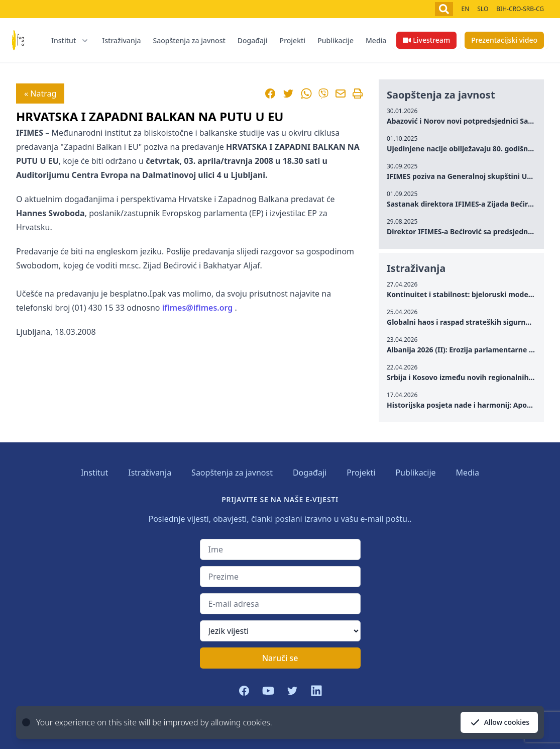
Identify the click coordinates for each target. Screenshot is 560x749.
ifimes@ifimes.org (198, 308)
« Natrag (40, 93)
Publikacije (335, 40)
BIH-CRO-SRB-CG (520, 9)
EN (465, 9)
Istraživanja (121, 40)
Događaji (253, 40)
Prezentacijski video (504, 40)
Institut (94, 473)
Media (376, 40)
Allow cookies (499, 722)
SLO (483, 9)
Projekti (293, 40)
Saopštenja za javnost (189, 40)
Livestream (426, 40)
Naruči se (280, 658)
